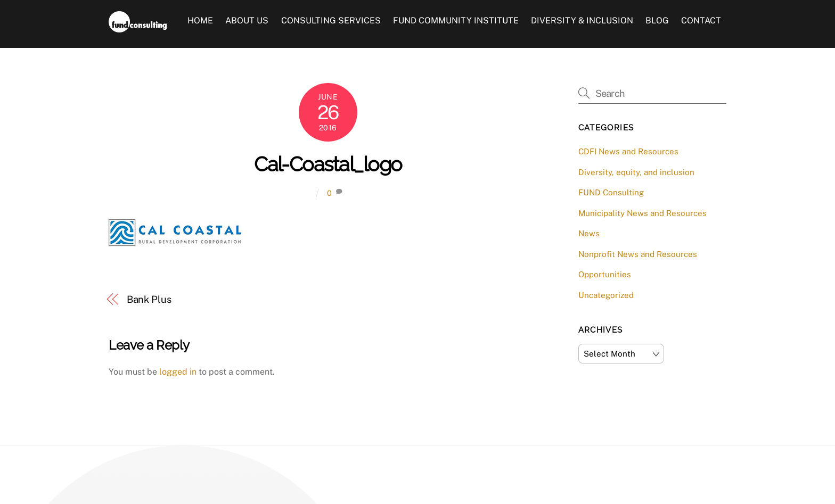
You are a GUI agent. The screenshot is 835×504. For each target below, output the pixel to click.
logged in (178, 372)
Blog (657, 20)
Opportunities (605, 274)
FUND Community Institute (456, 20)
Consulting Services (331, 20)
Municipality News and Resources (642, 213)
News (589, 233)
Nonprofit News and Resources (638, 254)
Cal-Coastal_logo (328, 164)
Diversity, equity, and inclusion (636, 172)
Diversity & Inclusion (582, 20)
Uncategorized (606, 295)
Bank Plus (149, 299)
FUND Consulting (611, 192)
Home (200, 20)
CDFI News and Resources (628, 151)
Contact (701, 20)
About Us (247, 20)
